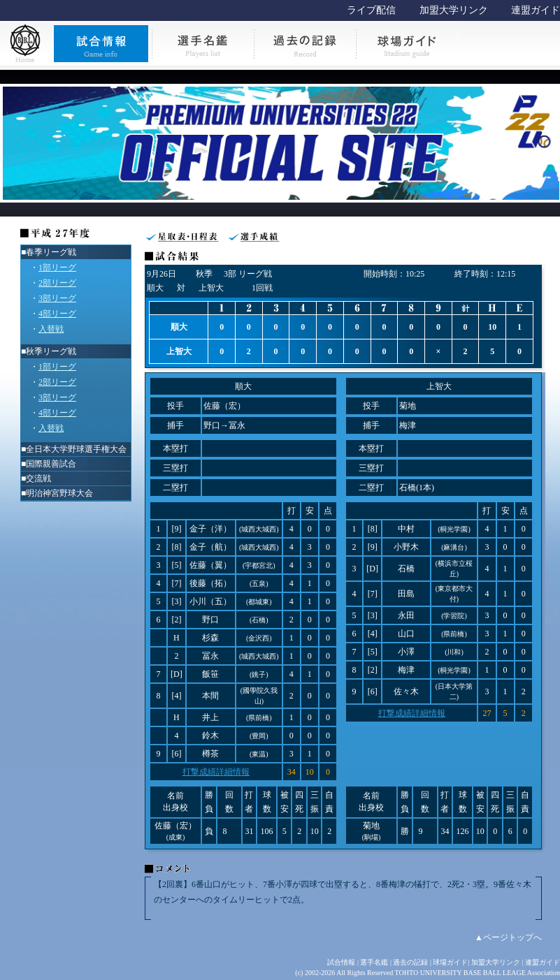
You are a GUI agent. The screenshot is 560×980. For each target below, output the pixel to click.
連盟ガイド (536, 10)
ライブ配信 (371, 10)
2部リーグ (57, 283)
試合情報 (341, 962)
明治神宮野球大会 (59, 493)
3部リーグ (57, 298)
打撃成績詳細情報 (216, 772)
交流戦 (38, 478)
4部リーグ (57, 314)
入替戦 (51, 329)
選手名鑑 (374, 962)
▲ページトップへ (508, 937)
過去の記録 (410, 962)
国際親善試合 (51, 464)
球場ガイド (450, 962)
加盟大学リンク (454, 10)
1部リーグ (57, 268)
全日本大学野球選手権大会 (76, 449)
